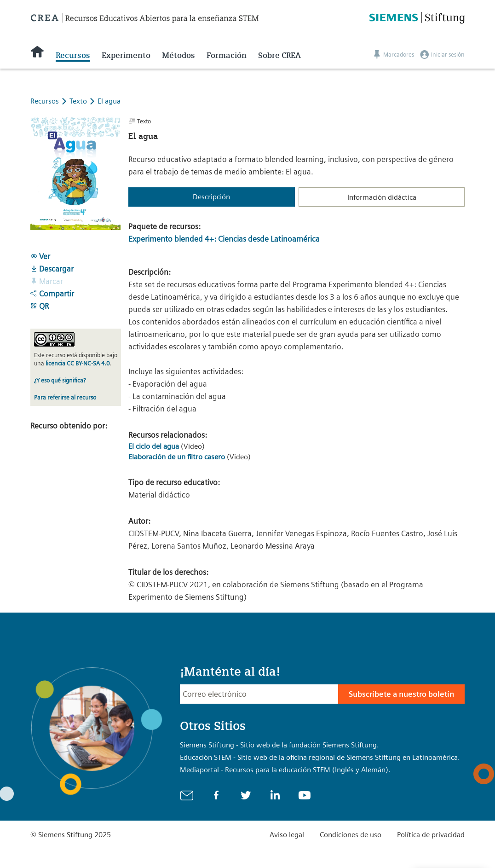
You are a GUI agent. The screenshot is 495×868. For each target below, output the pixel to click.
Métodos (178, 55)
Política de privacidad (431, 835)
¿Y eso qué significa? (60, 380)
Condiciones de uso (351, 835)
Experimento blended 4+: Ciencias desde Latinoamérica (224, 239)
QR (40, 306)
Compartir (52, 294)
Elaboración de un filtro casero (177, 457)
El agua (109, 101)
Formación (227, 55)
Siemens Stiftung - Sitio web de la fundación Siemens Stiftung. (279, 745)
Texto (79, 101)
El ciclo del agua (154, 446)
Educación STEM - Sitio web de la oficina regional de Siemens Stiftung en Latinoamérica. (320, 757)
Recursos (73, 55)
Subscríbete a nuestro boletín (401, 694)
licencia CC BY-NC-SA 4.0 (78, 363)
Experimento (126, 55)
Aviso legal (287, 835)
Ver (40, 256)
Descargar (52, 269)
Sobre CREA (279, 55)
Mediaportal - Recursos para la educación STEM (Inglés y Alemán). (285, 770)
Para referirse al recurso (65, 397)
